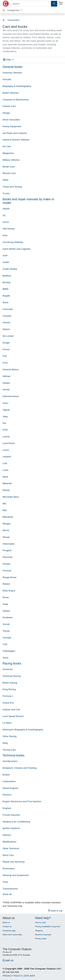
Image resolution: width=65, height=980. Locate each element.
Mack (5, 477)
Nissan (6, 537)
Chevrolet (8, 309)
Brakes (6, 775)
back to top (55, 911)
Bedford (7, 276)
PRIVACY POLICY (12, 976)
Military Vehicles (11, 160)
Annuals (7, 79)
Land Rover (9, 443)
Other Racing (10, 736)
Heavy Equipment (12, 126)
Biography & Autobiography (17, 86)
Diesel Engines (10, 788)
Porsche (7, 571)
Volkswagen (9, 651)
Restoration (9, 868)
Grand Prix (8, 703)
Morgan (7, 524)
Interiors (7, 835)
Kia (4, 423)
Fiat (5, 356)
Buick (5, 302)
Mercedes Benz (11, 497)
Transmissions (10, 889)
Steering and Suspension (16, 875)
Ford (5, 363)
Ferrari (6, 349)
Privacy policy (41, 939)
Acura (6, 222)
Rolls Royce (9, 591)
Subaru (6, 611)
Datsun (6, 329)
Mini (5, 510)
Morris (6, 530)
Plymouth (8, 557)
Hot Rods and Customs (15, 133)
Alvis (5, 235)
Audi (5, 255)
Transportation (14, 20)
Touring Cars (9, 750)
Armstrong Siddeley (13, 242)
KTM (5, 430)
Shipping (39, 931)
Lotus (5, 470)
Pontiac (6, 564)
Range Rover (10, 577)
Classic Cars (9, 106)
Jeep (5, 416)
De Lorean (8, 336)
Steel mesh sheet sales (12, 935)
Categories (14, 10)
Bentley (6, 282)
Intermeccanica (11, 396)
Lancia (6, 437)
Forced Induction (11, 815)
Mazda (6, 490)
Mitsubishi (8, 517)
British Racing (10, 683)
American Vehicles (12, 73)
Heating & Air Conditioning (16, 822)
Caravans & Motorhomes (16, 100)
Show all (7, 894)
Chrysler (7, 316)
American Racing (12, 676)
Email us (8, 960)
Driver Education (11, 120)
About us (6, 922)
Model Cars (9, 167)
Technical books (14, 755)
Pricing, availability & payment (48, 926)
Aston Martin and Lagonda (16, 249)
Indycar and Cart (11, 710)
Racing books (12, 663)
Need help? (43, 918)
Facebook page (9, 931)
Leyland (7, 457)
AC (4, 215)
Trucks (6, 193)
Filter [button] (7, 60)
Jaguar (6, 410)
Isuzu (5, 403)
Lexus (6, 450)
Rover (6, 597)
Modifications (9, 842)
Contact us (7, 926)
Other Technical (11, 848)
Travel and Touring (12, 187)
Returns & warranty (43, 935)
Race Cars (8, 855)
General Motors (11, 369)
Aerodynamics (10, 761)
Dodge (6, 343)
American (8, 669)
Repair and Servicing (14, 862)
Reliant (6, 584)
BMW (5, 289)
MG (5, 504)
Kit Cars (7, 146)
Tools (5, 882)
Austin (6, 262)
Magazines (8, 153)
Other (6, 180)
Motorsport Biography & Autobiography (23, 730)
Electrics (7, 795)
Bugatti (6, 296)
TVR (5, 644)
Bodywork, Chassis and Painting (19, 768)
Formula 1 (8, 696)
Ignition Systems (11, 828)
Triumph (7, 638)
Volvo (5, 658)
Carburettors (9, 781)
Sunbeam (8, 617)
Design (6, 113)
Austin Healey (10, 269)
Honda (6, 390)
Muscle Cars (9, 173)
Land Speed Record (13, 716)
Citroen (6, 322)
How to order (41, 922)
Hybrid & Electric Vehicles (16, 140)
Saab (5, 604)
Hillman (6, 376)
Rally (5, 743)
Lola (5, 463)
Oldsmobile (8, 544)
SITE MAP (29, 976)
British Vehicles (11, 93)
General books (13, 67)
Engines (7, 808)
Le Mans (7, 723)
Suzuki (6, 624)
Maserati (7, 483)
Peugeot (7, 550)
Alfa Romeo (9, 229)
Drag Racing (9, 689)
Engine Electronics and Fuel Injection (22, 801)
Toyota (6, 631)
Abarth (6, 209)
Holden (6, 383)
